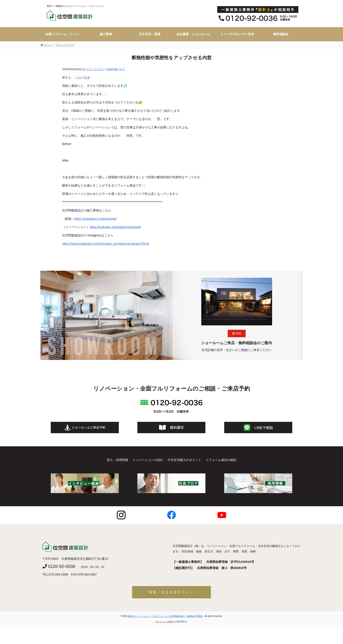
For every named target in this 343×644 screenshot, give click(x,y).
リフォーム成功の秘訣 (221, 460)
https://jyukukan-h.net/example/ (96, 219)
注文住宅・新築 (150, 34)
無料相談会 (281, 34)
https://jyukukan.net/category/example (115, 227)
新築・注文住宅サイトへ (172, 592)
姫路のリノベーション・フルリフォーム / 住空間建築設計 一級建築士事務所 (166, 616)
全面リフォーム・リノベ (62, 34)
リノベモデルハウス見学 (237, 34)
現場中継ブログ (116, 69)
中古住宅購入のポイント (184, 460)
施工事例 (106, 34)
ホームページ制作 (164, 622)
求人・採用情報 (117, 460)
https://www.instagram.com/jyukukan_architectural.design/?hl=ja (106, 244)
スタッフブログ (95, 69)
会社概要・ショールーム (193, 34)
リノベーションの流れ (148, 460)
